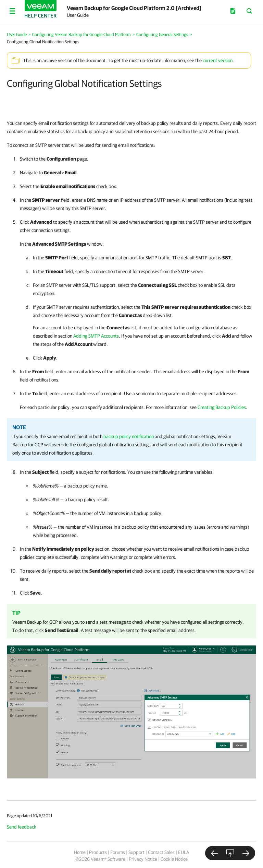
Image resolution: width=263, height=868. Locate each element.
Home (80, 852)
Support (136, 852)
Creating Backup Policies (222, 407)
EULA (184, 852)
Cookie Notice (174, 859)
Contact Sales (161, 852)
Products (98, 852)
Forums (118, 852)
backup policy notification (129, 436)
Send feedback (22, 827)
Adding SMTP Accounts (96, 336)
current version (218, 60)
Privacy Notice (143, 859)
